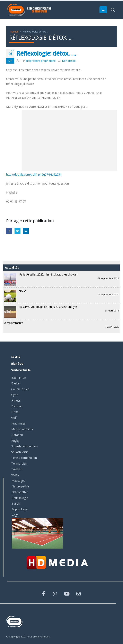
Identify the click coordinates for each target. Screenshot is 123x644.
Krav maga (18, 423)
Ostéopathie (20, 492)
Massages (18, 481)
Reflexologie (20, 498)
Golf (14, 418)
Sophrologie (20, 509)
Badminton (19, 378)
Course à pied (20, 389)
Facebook (9, 231)
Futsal (15, 412)
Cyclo (15, 395)
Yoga (15, 515)
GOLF (23, 291)
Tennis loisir (19, 463)
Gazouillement (17, 231)
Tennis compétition (24, 458)
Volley (15, 475)
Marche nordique (23, 429)
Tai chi (16, 503)
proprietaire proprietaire (41, 61)
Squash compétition (24, 446)
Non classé (69, 61)
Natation (17, 435)
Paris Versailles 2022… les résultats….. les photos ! (48, 274)
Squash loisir (20, 452)
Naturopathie (20, 486)
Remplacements (13, 323)
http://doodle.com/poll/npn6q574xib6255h (34, 174)
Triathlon (17, 469)
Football (17, 406)
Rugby (15, 441)
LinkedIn (26, 231)
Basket (16, 383)
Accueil (14, 32)
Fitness (16, 400)
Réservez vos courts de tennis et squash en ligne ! (49, 307)
